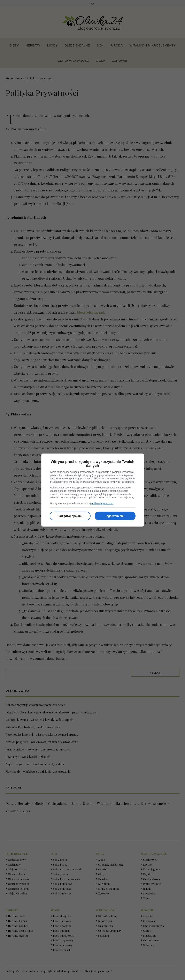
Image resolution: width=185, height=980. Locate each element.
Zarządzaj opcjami (70, 516)
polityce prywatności (102, 503)
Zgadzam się (115, 516)
